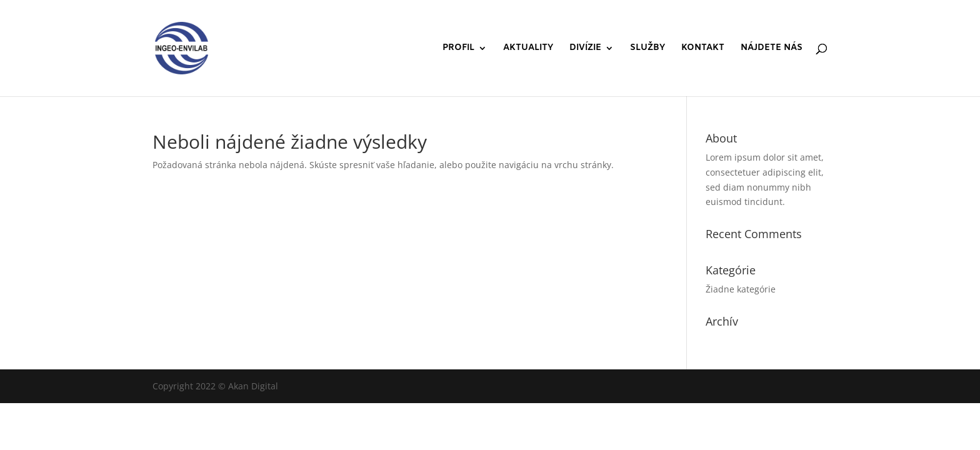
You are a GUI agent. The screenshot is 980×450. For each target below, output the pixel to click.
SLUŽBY (647, 49)
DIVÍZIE (585, 49)
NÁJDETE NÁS (772, 49)
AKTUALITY (528, 49)
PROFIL (458, 49)
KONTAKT (703, 49)
